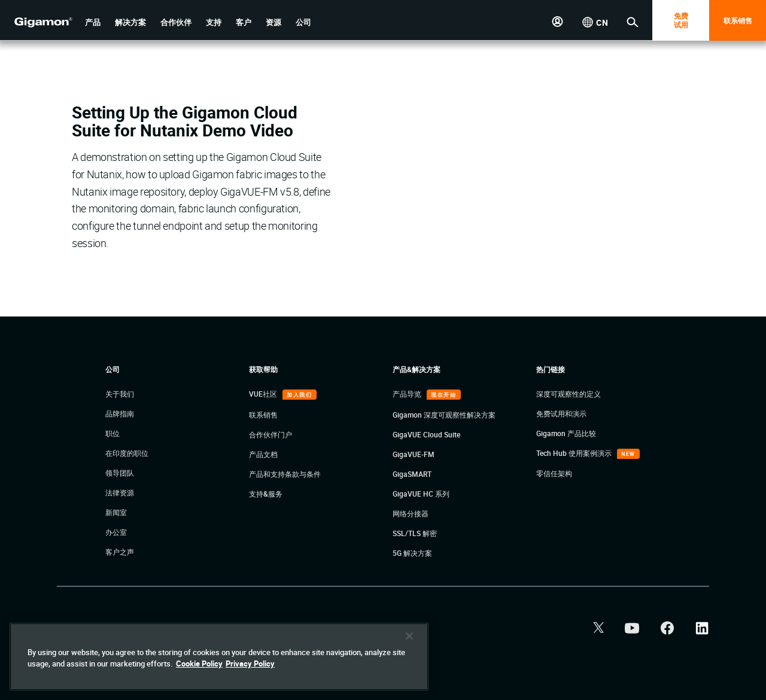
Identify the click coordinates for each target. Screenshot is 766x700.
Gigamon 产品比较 (566, 433)
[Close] (409, 636)
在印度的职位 (127, 453)
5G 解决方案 (412, 553)
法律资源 (120, 492)
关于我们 (120, 394)
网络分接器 (411, 513)
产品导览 (408, 394)
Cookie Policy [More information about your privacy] (199, 664)
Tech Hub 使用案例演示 (575, 453)
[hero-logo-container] (38, 22)
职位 (113, 433)
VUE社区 (264, 394)
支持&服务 (266, 494)
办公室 (116, 532)
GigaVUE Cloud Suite (426, 434)
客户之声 (120, 552)
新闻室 (116, 512)
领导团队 (120, 473)
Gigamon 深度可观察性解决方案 (444, 415)
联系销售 (738, 20)
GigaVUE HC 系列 (421, 494)
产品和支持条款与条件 (285, 474)
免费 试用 (681, 20)
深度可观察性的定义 (569, 394)
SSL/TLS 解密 (415, 533)
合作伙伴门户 (270, 434)
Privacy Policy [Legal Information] (250, 664)
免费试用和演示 (561, 413)
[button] (93, 22)
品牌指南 (120, 413)
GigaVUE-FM (414, 454)
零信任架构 (554, 473)
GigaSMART (412, 474)
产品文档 (263, 454)
